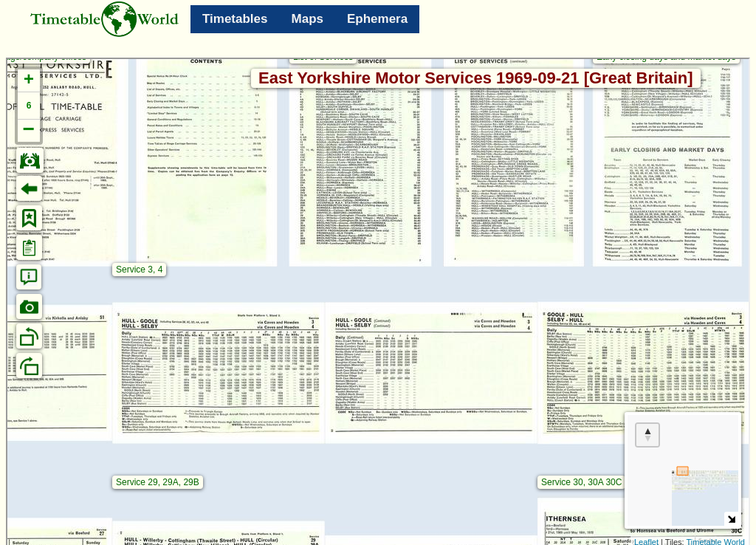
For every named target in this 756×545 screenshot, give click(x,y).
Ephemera (377, 19)
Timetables (235, 19)
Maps (307, 19)
